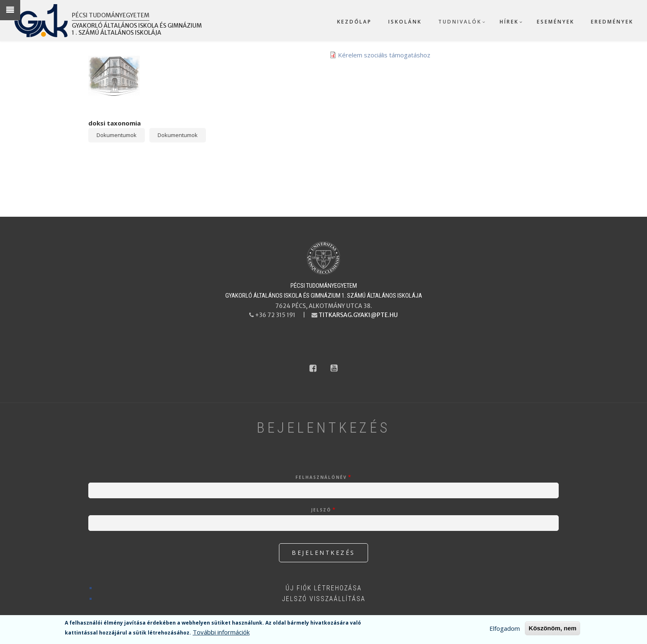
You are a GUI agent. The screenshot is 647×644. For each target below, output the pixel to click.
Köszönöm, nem (553, 629)
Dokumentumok (117, 135)
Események (556, 22)
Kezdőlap (354, 22)
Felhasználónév (321, 477)
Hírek (509, 22)
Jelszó (321, 510)
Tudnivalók (460, 22)
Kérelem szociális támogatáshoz (384, 55)
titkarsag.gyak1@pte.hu (358, 315)
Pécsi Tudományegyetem (111, 15)
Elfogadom (505, 629)
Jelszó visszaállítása (324, 599)
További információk (221, 632)
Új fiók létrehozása (324, 588)
